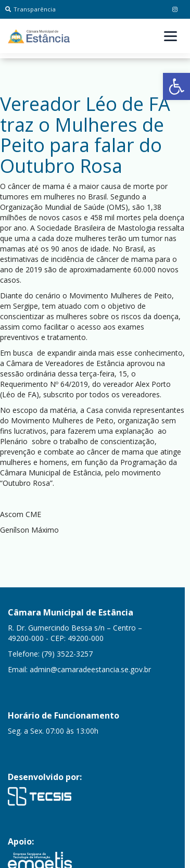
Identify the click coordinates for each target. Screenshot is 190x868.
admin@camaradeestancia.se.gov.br (90, 669)
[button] (176, 86)
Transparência (30, 9)
